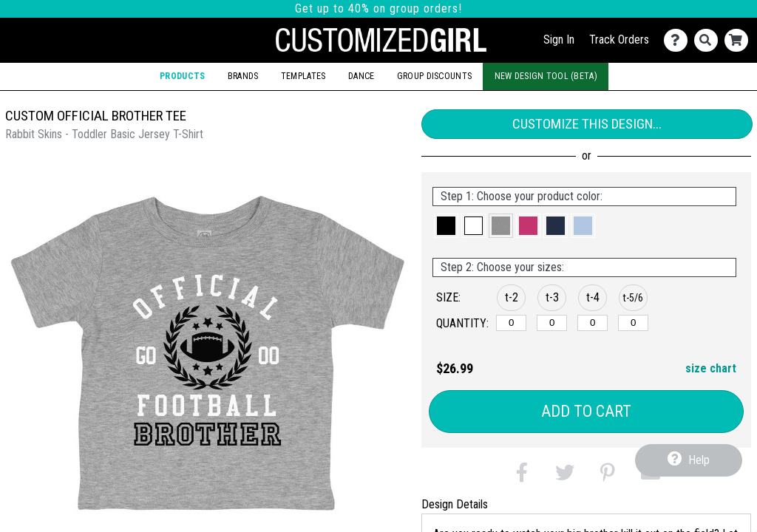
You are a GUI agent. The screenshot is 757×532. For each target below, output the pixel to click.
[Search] (709, 40)
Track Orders (619, 40)
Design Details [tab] (455, 504)
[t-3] (552, 323)
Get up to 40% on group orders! (378, 8)
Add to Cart (586, 411)
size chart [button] (711, 368)
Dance (361, 76)
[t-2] (511, 323)
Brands (243, 76)
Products (182, 76)
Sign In (559, 40)
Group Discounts (434, 76)
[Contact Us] (679, 40)
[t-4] (593, 323)
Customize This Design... (587, 124)
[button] (446, 226)
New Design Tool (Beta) (546, 76)
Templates (303, 76)
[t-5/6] (633, 323)
